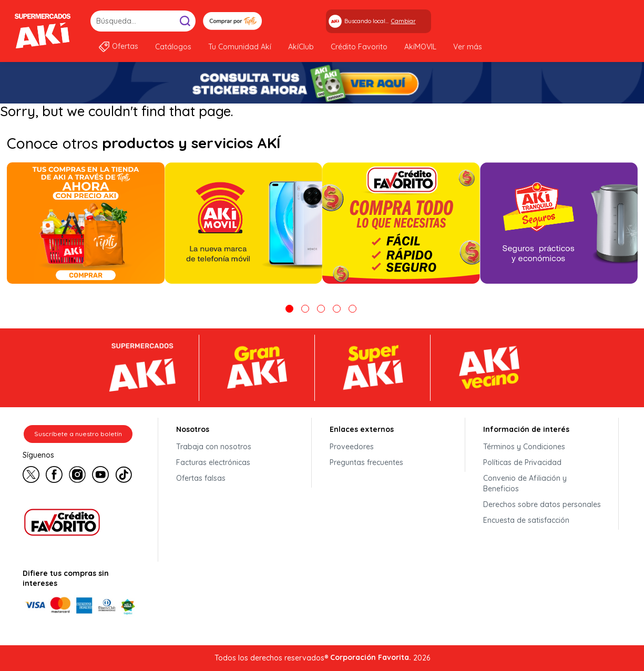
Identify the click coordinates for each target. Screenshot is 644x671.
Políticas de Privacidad (522, 462)
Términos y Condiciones (524, 447)
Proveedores (352, 447)
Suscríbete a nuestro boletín (78, 434)
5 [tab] (352, 309)
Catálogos (173, 47)
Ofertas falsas (201, 478)
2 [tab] (305, 309)
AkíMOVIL (420, 47)
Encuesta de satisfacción (526, 520)
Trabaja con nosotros (214, 447)
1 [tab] (289, 309)
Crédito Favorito (359, 47)
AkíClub (301, 47)
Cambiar (403, 21)
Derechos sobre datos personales (542, 504)
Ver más (468, 47)
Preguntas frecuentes (366, 462)
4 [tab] (337, 309)
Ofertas (125, 46)
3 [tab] (321, 309)
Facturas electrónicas (213, 462)
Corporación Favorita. (371, 657)
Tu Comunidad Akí (240, 47)
